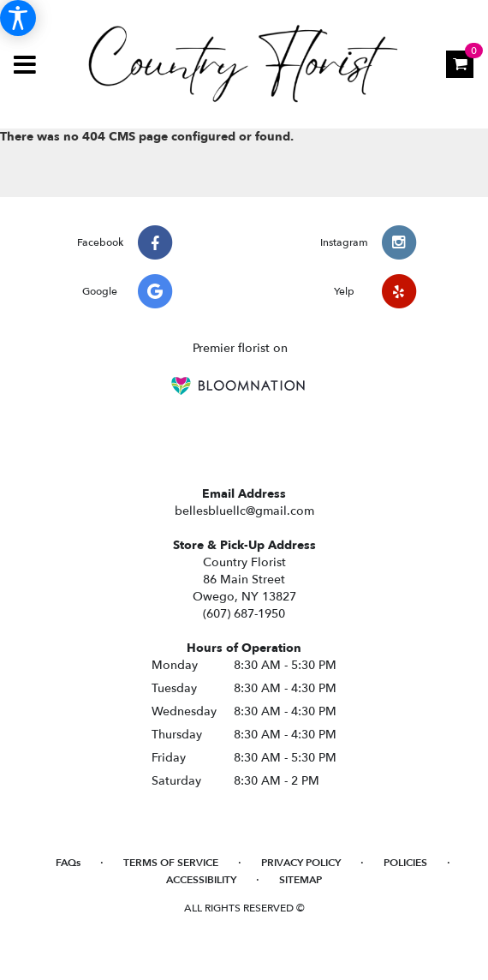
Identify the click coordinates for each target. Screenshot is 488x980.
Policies (405, 863)
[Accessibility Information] (18, 18)
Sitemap (301, 880)
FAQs (68, 863)
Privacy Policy (301, 863)
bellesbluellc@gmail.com (244, 511)
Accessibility (201, 880)
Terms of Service (171, 863)
